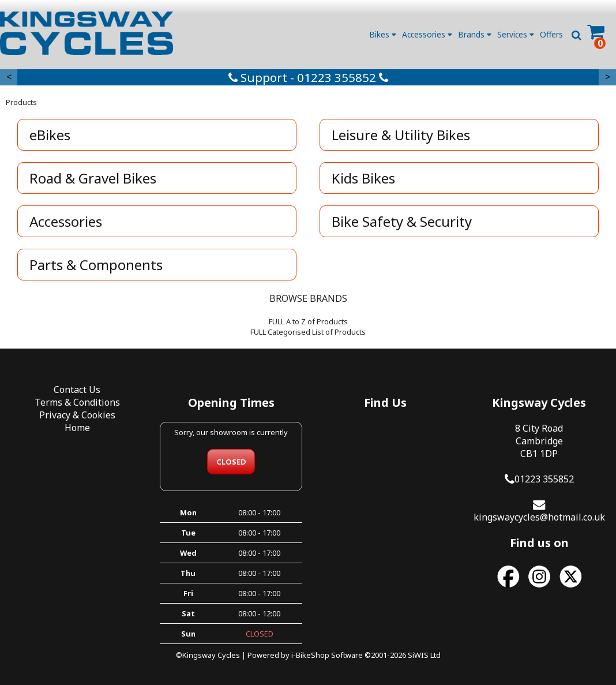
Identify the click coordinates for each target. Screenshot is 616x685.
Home (77, 428)
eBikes (50, 135)
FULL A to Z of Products (308, 321)
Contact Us (77, 390)
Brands (475, 34)
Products (21, 102)
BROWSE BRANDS (308, 298)
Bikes (383, 34)
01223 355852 (544, 479)
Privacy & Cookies (77, 415)
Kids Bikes (363, 178)
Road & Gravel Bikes (93, 178)
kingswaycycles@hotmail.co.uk (539, 517)
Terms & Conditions (77, 402)
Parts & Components (96, 265)
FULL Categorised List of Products (308, 332)
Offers (551, 34)
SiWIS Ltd (424, 655)
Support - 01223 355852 (308, 77)
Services (516, 34)
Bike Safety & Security (402, 221)
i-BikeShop (310, 655)
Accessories (427, 34)
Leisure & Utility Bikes (401, 135)
